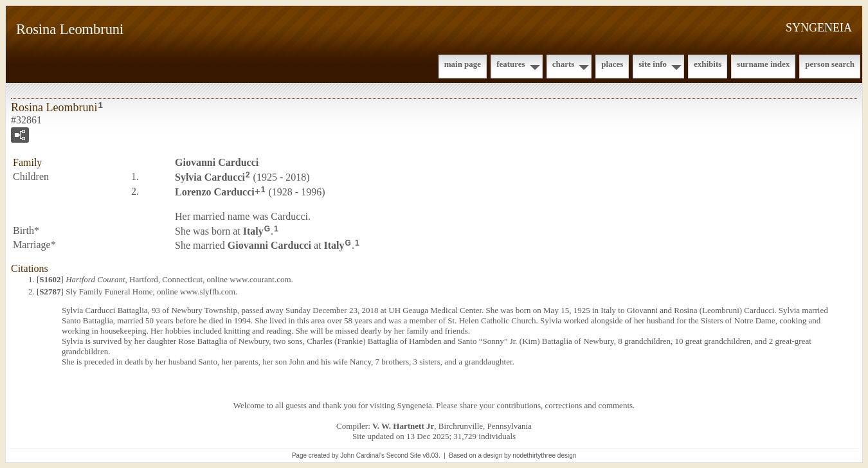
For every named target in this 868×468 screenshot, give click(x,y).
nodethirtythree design (544, 455)
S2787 (50, 292)
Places (612, 64)
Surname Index (763, 64)
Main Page (463, 64)
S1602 (50, 279)
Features (511, 64)
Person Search (830, 64)
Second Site (404, 455)
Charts (564, 64)
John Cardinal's (362, 455)
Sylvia (210, 177)
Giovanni (217, 162)
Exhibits (708, 64)
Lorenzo (215, 192)
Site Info (653, 64)
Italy (253, 230)
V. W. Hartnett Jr (403, 426)
